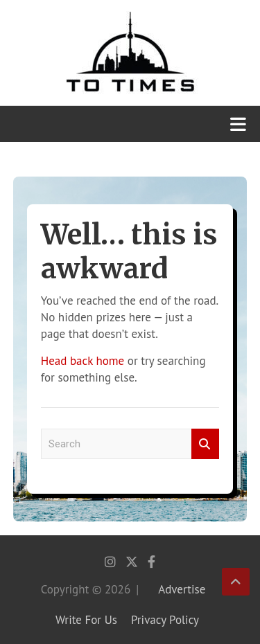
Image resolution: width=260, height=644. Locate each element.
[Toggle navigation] (238, 124)
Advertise (182, 589)
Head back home (83, 361)
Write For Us (86, 620)
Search (205, 444)
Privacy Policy (165, 620)
